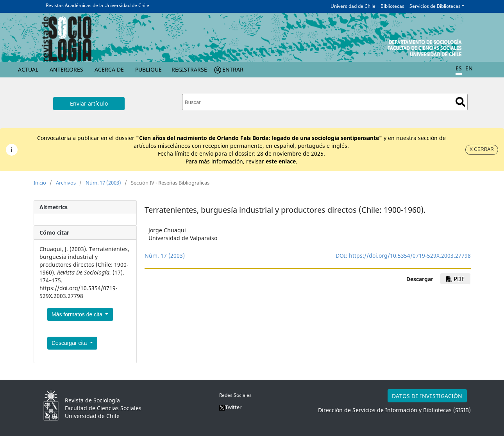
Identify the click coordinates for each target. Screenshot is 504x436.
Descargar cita (70, 343)
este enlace (281, 161)
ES (459, 68)
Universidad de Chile (353, 6)
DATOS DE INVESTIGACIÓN (427, 396)
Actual (28, 69)
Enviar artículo (89, 103)
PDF (455, 279)
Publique (148, 69)
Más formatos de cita (78, 314)
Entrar (233, 69)
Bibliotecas (392, 6)
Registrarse (189, 69)
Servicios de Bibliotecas (435, 6)
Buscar (460, 102)
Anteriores (66, 69)
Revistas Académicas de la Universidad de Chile (97, 5)
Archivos (66, 183)
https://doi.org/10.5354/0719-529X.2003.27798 (410, 256)
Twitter (230, 407)
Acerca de (109, 69)
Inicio (40, 183)
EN (469, 68)
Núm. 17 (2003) (103, 183)
